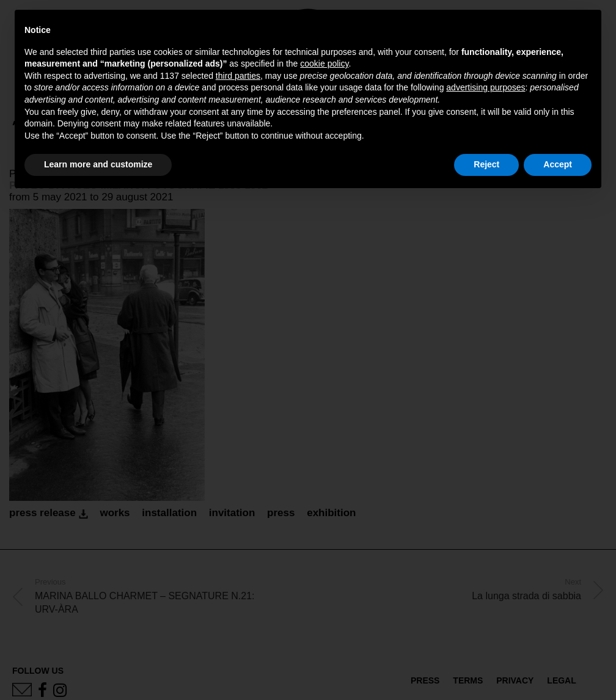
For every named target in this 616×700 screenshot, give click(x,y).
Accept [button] (558, 164)
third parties (238, 76)
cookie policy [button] (324, 64)
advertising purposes (486, 87)
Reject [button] (486, 164)
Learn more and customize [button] (98, 164)
